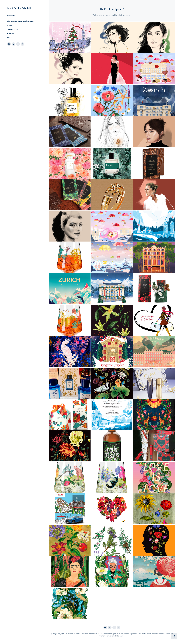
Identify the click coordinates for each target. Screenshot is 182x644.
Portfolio (11, 15)
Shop (9, 38)
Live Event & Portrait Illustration (21, 21)
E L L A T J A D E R (20, 8)
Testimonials (13, 29)
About (10, 25)
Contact (11, 33)
